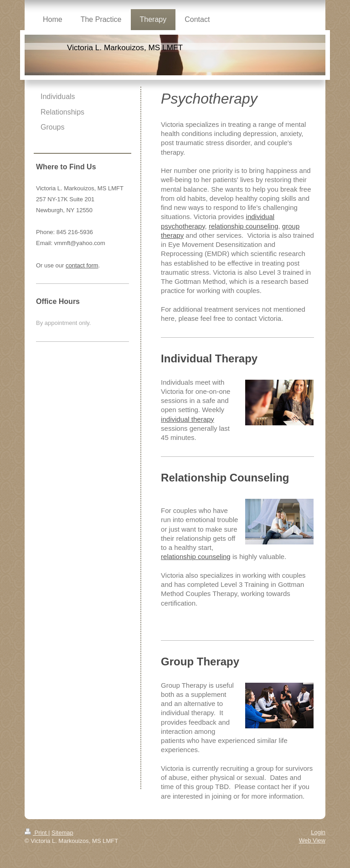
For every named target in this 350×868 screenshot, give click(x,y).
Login (318, 832)
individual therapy (188, 419)
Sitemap (62, 833)
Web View (312, 840)
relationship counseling (244, 226)
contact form (82, 265)
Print (36, 833)
